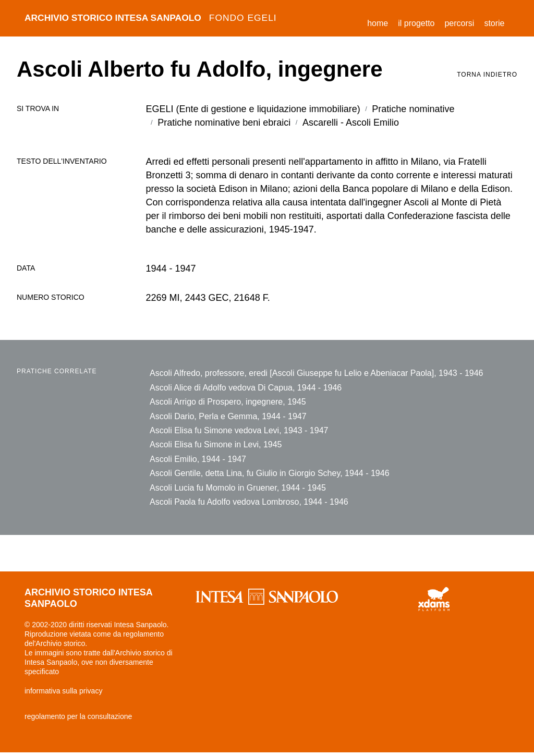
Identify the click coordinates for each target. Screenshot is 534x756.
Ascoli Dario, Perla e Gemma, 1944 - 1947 (228, 417)
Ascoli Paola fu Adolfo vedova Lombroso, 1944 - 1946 (249, 504)
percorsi (459, 23)
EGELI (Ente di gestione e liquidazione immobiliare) (253, 109)
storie (494, 23)
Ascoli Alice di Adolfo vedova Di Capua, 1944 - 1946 (246, 388)
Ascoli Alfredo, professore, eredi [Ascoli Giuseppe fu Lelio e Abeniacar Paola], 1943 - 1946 (317, 373)
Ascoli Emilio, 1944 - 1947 (198, 461)
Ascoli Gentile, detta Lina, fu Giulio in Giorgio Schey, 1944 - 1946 (270, 475)
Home (380, 22)
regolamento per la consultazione (78, 720)
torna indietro (487, 75)
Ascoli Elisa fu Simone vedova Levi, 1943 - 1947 (239, 431)
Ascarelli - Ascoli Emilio (351, 123)
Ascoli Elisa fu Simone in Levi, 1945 (216, 446)
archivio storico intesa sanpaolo (155, 18)
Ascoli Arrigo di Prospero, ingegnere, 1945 (228, 402)
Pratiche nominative (413, 109)
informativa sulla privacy (63, 694)
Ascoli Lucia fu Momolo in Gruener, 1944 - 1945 (238, 490)
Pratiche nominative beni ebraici (224, 123)
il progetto (416, 23)
